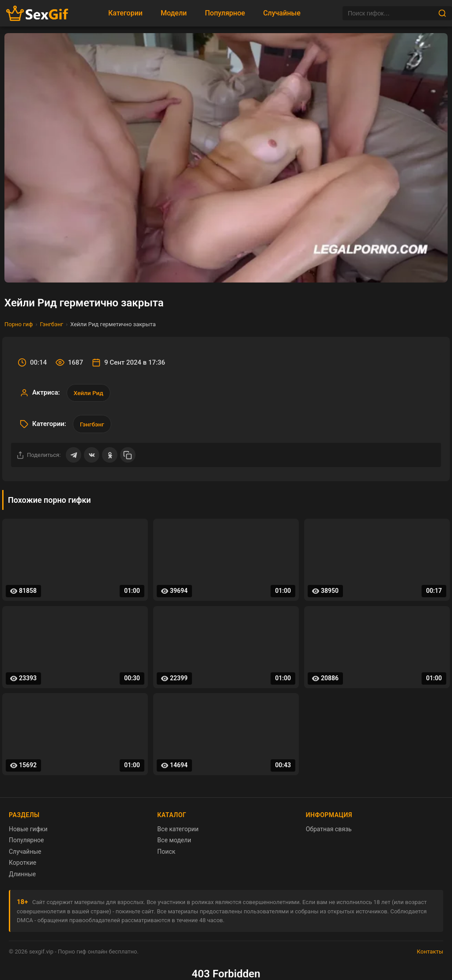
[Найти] (442, 13)
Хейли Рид (89, 393)
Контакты (430, 954)
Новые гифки (28, 832)
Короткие (23, 865)
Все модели (174, 843)
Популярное (225, 13)
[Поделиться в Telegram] (74, 457)
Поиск (166, 854)
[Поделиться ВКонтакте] (92, 457)
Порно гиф (19, 324)
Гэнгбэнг (51, 324)
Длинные (22, 877)
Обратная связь (329, 832)
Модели (174, 13)
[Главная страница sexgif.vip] (38, 13)
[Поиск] (390, 13)
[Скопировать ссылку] (129, 457)
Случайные (282, 13)
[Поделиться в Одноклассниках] (111, 457)
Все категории (178, 832)
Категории (125, 13)
